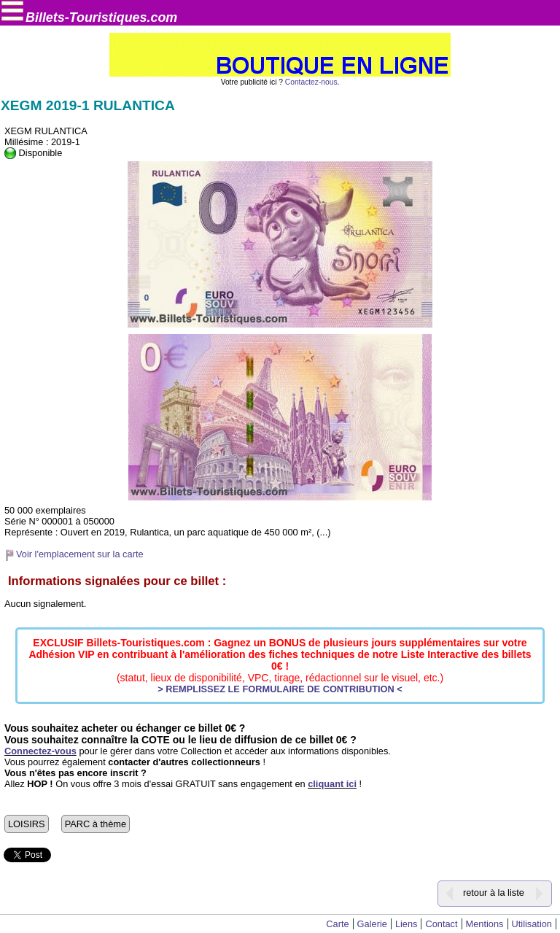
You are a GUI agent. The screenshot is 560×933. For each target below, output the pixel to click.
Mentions (485, 924)
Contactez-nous (311, 82)
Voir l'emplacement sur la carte (80, 554)
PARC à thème (96, 824)
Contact (441, 924)
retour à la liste (494, 893)
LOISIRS (27, 824)
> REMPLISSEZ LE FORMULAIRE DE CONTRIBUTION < (280, 689)
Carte (337, 924)
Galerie (372, 924)
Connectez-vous (40, 751)
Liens (407, 924)
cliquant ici (332, 784)
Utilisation (532, 924)
